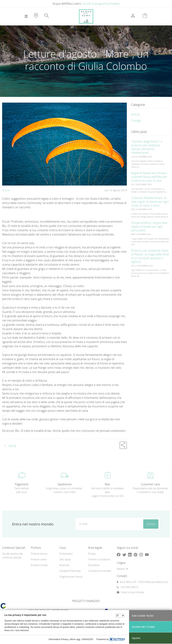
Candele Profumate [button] (70, 571)
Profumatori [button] (66, 554)
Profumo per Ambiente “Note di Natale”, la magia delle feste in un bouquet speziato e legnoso (150, 256)
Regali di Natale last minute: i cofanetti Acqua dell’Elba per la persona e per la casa (149, 177)
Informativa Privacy (58, 639)
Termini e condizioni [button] (99, 559)
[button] (123, 445)
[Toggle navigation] (26, 16)
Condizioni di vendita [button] (99, 571)
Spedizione (65, 484)
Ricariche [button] (64, 565)
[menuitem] (43, 554)
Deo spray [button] (65, 559)
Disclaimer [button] (94, 565)
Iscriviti (151, 524)
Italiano (121, 569)
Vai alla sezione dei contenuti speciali (12, 556)
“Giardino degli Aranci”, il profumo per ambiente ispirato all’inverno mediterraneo (147, 147)
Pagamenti (22, 484)
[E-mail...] (109, 524)
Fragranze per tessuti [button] (71, 577)
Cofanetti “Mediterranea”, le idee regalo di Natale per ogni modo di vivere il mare (150, 202)
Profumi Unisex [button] (39, 565)
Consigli (136, 121)
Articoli (6, 190)
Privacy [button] (92, 554)
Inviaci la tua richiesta (132, 592)
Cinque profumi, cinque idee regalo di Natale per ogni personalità (149, 227)
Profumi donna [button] (39, 554)
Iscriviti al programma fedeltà (101, 4)
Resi (107, 484)
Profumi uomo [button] (39, 559)
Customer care (150, 484)
